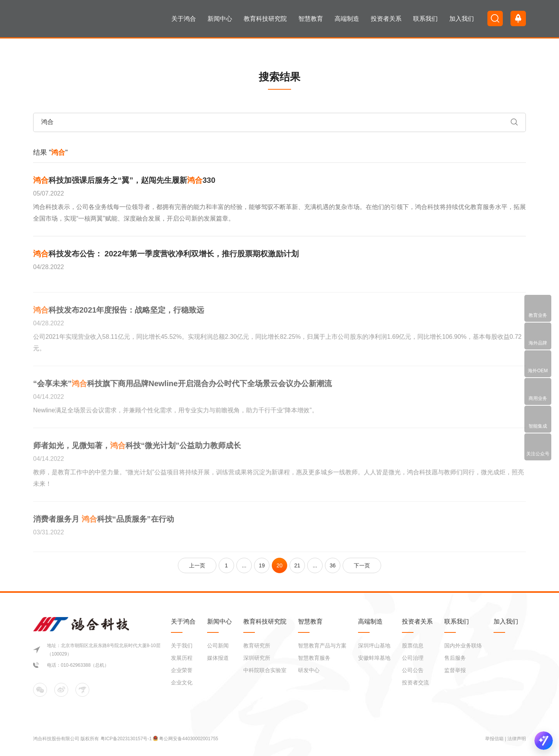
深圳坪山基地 (374, 646)
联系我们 (425, 19)
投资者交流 (415, 682)
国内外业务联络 (463, 646)
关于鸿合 (184, 19)
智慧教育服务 (314, 658)
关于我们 (182, 646)
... (244, 565)
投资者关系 (386, 19)
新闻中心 (220, 19)
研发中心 (309, 670)
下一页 (362, 565)
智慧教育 (311, 19)
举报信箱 (494, 739)
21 (297, 565)
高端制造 (347, 19)
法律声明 (517, 739)
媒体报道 (218, 658)
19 (262, 565)
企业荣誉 (182, 670)
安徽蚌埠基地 (374, 658)
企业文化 (182, 682)
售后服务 (455, 658)
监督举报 (455, 670)
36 (333, 565)
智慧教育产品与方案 (322, 646)
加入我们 (462, 19)
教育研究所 (257, 646)
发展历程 (182, 658)
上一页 (197, 565)
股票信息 (413, 646)
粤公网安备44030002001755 (188, 739)
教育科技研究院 (265, 19)
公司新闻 (218, 646)
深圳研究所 (257, 658)
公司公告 (413, 670)
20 (279, 565)
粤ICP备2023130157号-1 (127, 739)
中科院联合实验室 (265, 670)
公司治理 (413, 658)
